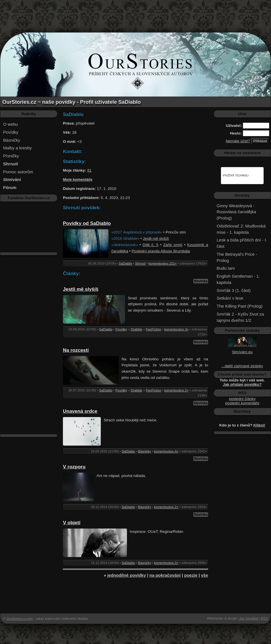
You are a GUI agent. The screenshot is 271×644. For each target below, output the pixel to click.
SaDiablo (125, 263)
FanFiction (154, 329)
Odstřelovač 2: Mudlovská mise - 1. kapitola (241, 229)
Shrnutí (140, 263)
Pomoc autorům (18, 172)
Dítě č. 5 (150, 245)
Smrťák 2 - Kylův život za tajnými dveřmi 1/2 (240, 317)
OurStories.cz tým (20, 619)
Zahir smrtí (173, 245)
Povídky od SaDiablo (87, 223)
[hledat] (236, 176)
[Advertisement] (135, 13)
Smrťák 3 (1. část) (234, 290)
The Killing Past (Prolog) (240, 306)
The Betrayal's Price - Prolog (237, 257)
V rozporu (74, 467)
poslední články (242, 399)
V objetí (72, 523)
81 (89, 170)
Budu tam (226, 268)
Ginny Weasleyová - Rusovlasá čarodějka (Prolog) (236, 212)
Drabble (136, 329)
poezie (191, 575)
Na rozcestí (76, 350)
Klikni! (259, 425)
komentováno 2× (176, 390)
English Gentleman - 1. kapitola (238, 279)
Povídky (11, 132)
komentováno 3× (176, 329)
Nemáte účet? (238, 141)
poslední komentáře (242, 403)
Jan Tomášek (249, 618)
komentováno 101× (163, 263)
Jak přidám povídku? (242, 384)
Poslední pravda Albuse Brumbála (161, 251)
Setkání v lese (230, 298)
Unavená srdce (80, 411)
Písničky (11, 156)
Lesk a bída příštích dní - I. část (242, 243)
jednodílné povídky (127, 575)
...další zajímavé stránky (242, 366)
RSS (264, 618)
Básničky (12, 140)
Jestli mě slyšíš (156, 238)
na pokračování (165, 575)
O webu (11, 124)
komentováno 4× (166, 451)
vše (205, 575)
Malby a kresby (18, 148)
